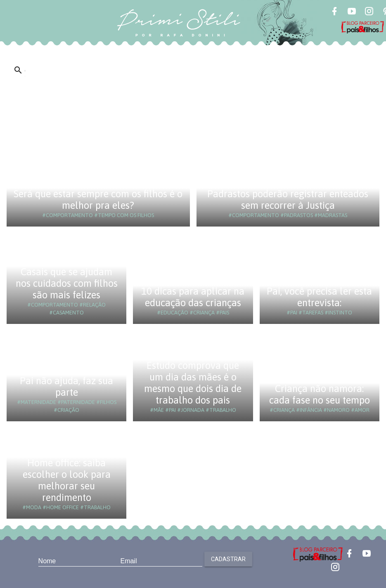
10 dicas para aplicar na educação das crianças (193, 297)
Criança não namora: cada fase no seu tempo (320, 394)
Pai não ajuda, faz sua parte (66, 386)
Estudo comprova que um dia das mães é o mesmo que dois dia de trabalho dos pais (193, 383)
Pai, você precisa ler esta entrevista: (319, 297)
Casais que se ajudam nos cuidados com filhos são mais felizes (67, 283)
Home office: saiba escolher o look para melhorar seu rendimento (67, 480)
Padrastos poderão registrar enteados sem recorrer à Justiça (288, 200)
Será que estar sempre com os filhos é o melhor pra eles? (98, 200)
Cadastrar (228, 559)
